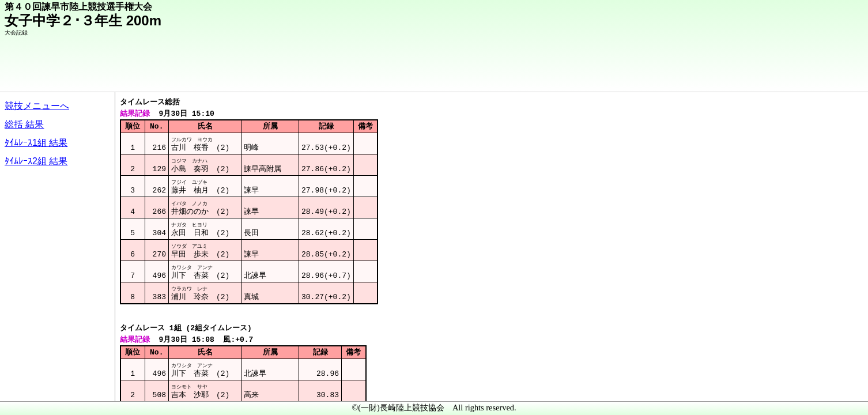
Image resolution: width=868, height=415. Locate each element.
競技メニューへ (37, 106)
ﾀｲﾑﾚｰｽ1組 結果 (36, 143)
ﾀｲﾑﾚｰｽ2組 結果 (36, 161)
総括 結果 (24, 124)
